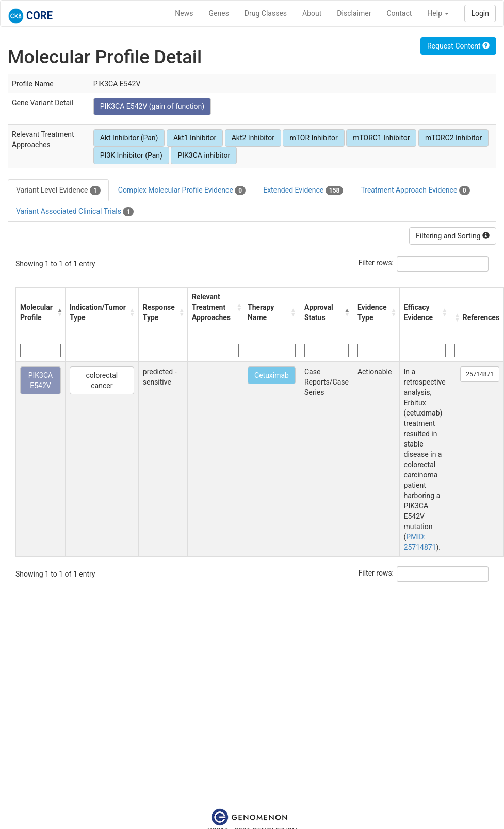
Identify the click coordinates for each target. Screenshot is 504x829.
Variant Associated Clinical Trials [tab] (75, 212)
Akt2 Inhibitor (253, 138)
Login (480, 13)
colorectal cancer (102, 380)
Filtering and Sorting (453, 236)
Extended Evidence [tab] (303, 190)
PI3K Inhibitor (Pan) (131, 155)
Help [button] (438, 13)
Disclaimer (354, 13)
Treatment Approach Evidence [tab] (415, 190)
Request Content (458, 46)
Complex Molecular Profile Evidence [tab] (182, 190)
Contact (399, 13)
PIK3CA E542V (41, 380)
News (184, 13)
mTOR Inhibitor (313, 138)
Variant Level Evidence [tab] (58, 190)
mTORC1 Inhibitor (381, 138)
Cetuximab (272, 375)
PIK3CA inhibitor (204, 155)
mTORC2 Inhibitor (453, 138)
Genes (219, 13)
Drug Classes (266, 13)
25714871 (480, 374)
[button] (59, 312)
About (312, 13)
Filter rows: (376, 263)
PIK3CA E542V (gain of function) (152, 106)
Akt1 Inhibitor (195, 138)
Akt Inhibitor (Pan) (129, 138)
